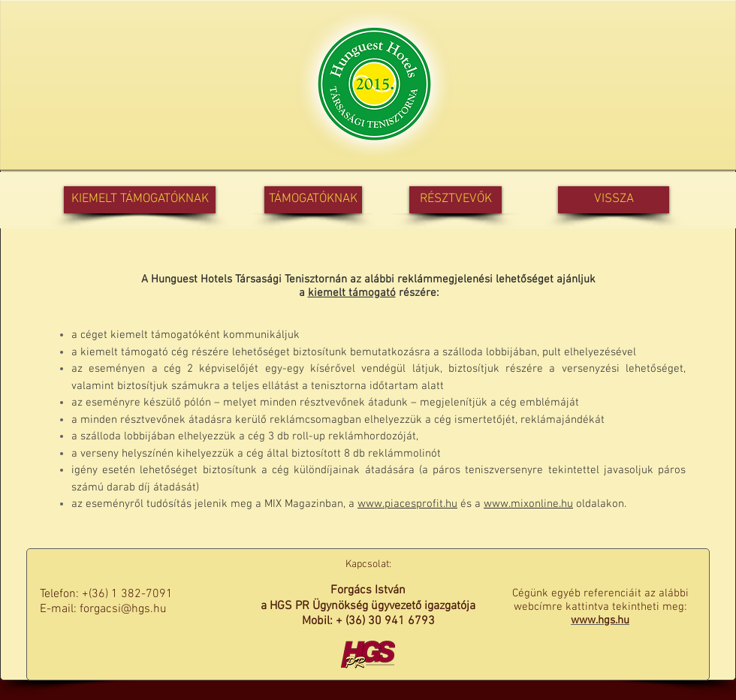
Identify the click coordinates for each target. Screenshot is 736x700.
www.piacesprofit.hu (407, 504)
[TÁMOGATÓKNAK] (313, 200)
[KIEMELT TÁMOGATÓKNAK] (140, 200)
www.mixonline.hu (528, 504)
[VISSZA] (614, 200)
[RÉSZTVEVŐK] (455, 200)
